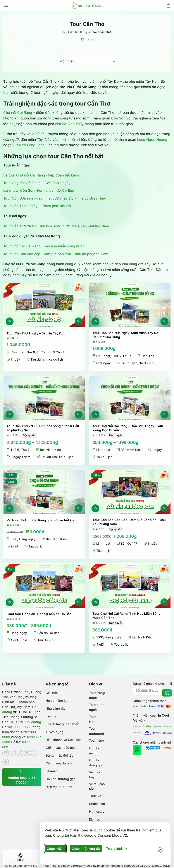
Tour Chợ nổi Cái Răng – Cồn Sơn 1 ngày (37, 183)
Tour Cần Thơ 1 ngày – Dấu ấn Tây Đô (35, 333)
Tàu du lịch (39, 359)
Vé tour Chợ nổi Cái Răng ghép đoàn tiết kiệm (41, 175)
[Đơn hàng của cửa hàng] (87, 61)
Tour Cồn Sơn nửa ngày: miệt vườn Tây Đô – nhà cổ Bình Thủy (55, 198)
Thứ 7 (41, 352)
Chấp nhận (55, 849)
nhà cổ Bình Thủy (69, 124)
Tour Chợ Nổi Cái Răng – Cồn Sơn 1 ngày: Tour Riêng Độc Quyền (128, 428)
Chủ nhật (17, 352)
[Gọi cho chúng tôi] (34, 753)
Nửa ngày (103, 363)
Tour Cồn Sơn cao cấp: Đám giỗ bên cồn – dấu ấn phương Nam (56, 254)
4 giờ (14, 640)
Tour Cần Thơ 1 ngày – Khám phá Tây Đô (37, 206)
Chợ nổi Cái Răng (18, 112)
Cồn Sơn (118, 118)
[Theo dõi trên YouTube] (6, 762)
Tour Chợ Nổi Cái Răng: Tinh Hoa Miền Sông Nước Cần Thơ (126, 616)
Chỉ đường (33, 722)
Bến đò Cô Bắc (48, 633)
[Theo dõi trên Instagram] (13, 753)
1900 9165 (22, 727)
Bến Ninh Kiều (50, 450)
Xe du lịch (56, 359)
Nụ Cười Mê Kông (75, 32)
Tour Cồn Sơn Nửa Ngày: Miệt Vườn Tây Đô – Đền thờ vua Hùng (126, 335)
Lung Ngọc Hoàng (152, 139)
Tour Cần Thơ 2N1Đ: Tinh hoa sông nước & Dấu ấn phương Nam (56, 226)
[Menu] (6, 5)
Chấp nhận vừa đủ (86, 849)
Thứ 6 (31, 352)
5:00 (14, 539)
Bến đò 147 (129, 543)
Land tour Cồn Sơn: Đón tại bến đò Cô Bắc (39, 190)
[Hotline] (20, 857)
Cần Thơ (62, 352)
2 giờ (14, 546)
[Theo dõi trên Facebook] (6, 753)
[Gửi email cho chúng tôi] (27, 753)
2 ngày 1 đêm (20, 457)
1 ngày (15, 359)
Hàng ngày (27, 539)
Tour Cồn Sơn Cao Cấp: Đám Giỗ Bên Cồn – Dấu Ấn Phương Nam (129, 522)
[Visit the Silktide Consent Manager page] (160, 850)
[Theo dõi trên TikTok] (20, 753)
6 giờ (23, 640)
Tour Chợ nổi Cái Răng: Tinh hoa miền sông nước (44, 246)
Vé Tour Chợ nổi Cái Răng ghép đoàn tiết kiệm (42, 520)
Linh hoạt (103, 450)
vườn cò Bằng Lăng (28, 145)
